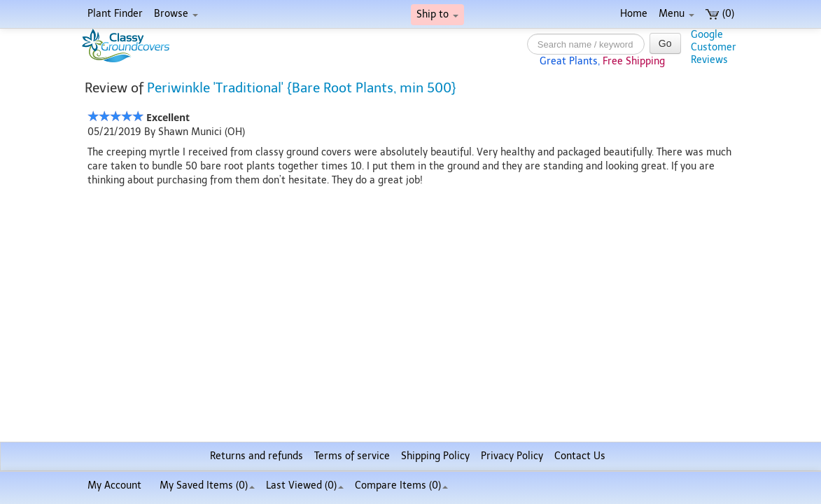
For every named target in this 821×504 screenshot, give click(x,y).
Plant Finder (115, 14)
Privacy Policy (512, 456)
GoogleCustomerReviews (714, 47)
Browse (176, 14)
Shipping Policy (435, 456)
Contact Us (580, 456)
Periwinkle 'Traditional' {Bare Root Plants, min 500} (302, 88)
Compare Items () (401, 485)
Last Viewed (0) (305, 485)
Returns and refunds (257, 456)
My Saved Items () (207, 485)
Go (665, 43)
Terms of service (352, 456)
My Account (114, 485)
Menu (676, 14)
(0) (720, 14)
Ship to (437, 14)
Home (634, 14)
